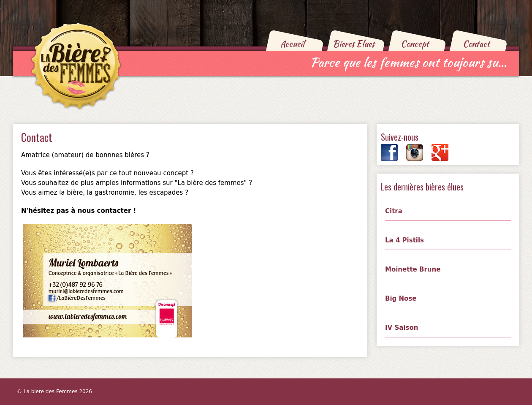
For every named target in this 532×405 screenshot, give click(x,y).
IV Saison (402, 328)
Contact (476, 44)
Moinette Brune (413, 269)
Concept (415, 44)
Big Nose (401, 299)
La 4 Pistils (404, 240)
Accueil (292, 44)
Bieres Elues (354, 44)
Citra (394, 211)
